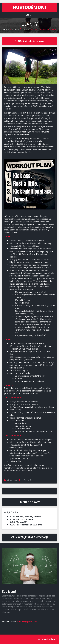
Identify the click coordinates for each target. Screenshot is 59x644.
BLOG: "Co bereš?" (18, 522)
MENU (30, 15)
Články (15, 30)
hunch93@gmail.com (27, 621)
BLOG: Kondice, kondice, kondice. (26, 517)
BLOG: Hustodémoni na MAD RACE (26, 525)
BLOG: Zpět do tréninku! (44, 30)
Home (6, 30)
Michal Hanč (12, 480)
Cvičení (25, 30)
